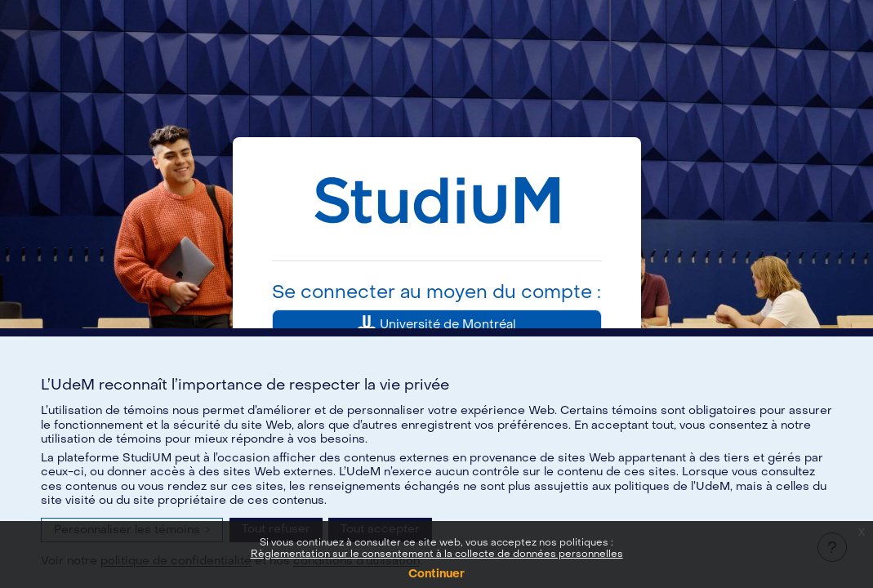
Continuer (436, 574)
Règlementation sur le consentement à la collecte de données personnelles (437, 554)
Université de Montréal (436, 325)
